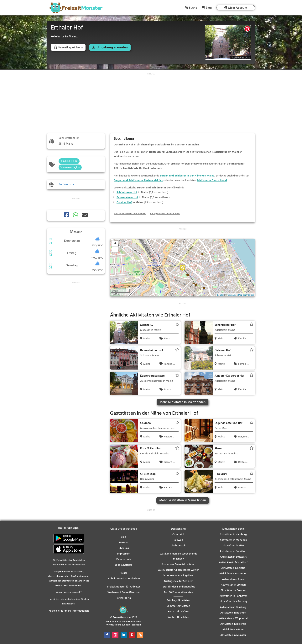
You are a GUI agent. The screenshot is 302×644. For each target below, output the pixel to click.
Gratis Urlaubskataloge (124, 529)
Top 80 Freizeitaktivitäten (178, 592)
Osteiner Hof (124, 202)
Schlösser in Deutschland (212, 180)
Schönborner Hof (127, 192)
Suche (193, 8)
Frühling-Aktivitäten (178, 601)
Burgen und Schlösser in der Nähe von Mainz (187, 176)
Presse (124, 573)
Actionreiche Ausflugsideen (178, 576)
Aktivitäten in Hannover (233, 596)
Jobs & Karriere (124, 565)
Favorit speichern (68, 48)
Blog (209, 8)
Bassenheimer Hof (127, 197)
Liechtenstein (178, 546)
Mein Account (238, 8)
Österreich (178, 535)
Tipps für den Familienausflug (178, 587)
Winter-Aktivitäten (178, 617)
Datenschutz (124, 559)
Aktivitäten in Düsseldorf (233, 563)
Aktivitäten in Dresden (233, 590)
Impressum (124, 554)
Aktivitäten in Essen (233, 579)
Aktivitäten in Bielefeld (233, 624)
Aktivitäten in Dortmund (233, 574)
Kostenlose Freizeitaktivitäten (178, 564)
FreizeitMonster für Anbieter (124, 587)
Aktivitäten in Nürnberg (233, 602)
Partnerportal (124, 598)
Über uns (124, 548)
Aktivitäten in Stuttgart (233, 557)
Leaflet (220, 295)
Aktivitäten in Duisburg (233, 607)
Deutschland (178, 529)
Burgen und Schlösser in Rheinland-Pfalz (138, 180)
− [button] (115, 250)
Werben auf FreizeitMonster (124, 592)
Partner (124, 543)
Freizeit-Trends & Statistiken (124, 579)
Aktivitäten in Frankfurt (233, 551)
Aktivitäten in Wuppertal (233, 618)
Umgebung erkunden (112, 48)
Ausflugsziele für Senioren (178, 581)
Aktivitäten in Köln (233, 546)
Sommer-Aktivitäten (178, 606)
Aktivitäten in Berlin (233, 529)
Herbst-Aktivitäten (178, 612)
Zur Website (66, 185)
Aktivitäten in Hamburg (233, 535)
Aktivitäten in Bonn (233, 630)
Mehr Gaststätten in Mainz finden (183, 500)
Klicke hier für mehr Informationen (69, 611)
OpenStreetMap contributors (241, 295)
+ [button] (115, 244)
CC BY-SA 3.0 (244, 58)
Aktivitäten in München (233, 540)
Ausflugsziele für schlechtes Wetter (178, 570)
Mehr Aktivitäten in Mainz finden (182, 402)
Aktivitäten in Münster (233, 635)
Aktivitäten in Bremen (233, 585)
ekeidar (234, 58)
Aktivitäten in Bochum (233, 613)
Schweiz (178, 540)
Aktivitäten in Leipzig (233, 568)
